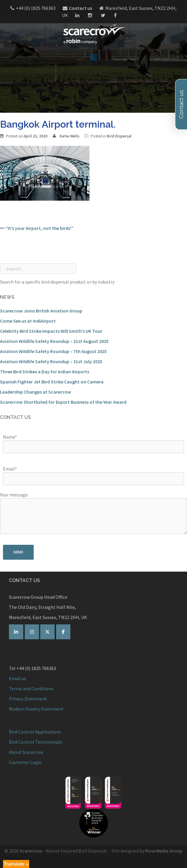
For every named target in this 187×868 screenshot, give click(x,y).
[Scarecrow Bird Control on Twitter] (47, 632)
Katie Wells (69, 136)
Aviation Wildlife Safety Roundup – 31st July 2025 (51, 361)
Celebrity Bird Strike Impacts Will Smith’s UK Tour (51, 331)
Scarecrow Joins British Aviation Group (41, 311)
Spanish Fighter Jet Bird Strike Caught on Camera (52, 382)
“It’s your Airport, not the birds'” (40, 228)
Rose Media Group (164, 851)
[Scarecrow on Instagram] (32, 632)
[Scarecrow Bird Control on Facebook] (63, 632)
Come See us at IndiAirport (28, 321)
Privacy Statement (28, 699)
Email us (18, 678)
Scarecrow (31, 851)
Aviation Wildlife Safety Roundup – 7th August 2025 (53, 351)
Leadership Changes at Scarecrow (35, 392)
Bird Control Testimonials (36, 742)
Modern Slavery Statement (36, 709)
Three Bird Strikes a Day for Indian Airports (45, 372)
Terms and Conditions (31, 688)
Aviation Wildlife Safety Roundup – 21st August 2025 (54, 341)
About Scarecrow (26, 752)
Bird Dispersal (119, 136)
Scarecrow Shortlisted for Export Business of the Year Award (63, 402)
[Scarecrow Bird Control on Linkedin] (16, 632)
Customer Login (25, 762)
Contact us (81, 8)
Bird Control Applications (35, 732)
